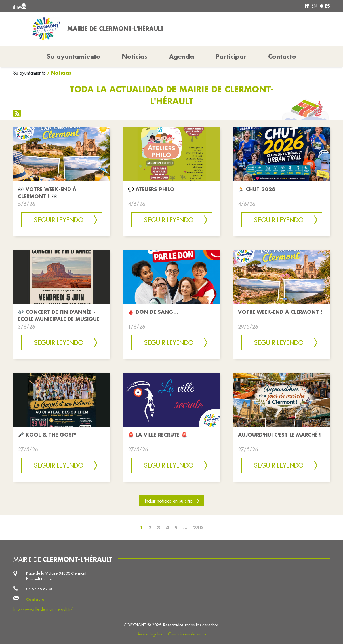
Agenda (182, 56)
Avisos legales (150, 634)
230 (198, 528)
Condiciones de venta (187, 634)
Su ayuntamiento (30, 73)
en (314, 6)
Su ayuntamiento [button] (74, 56)
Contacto (282, 56)
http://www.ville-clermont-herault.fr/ (43, 609)
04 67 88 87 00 (40, 589)
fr (307, 6)
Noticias (135, 56)
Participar (231, 56)
